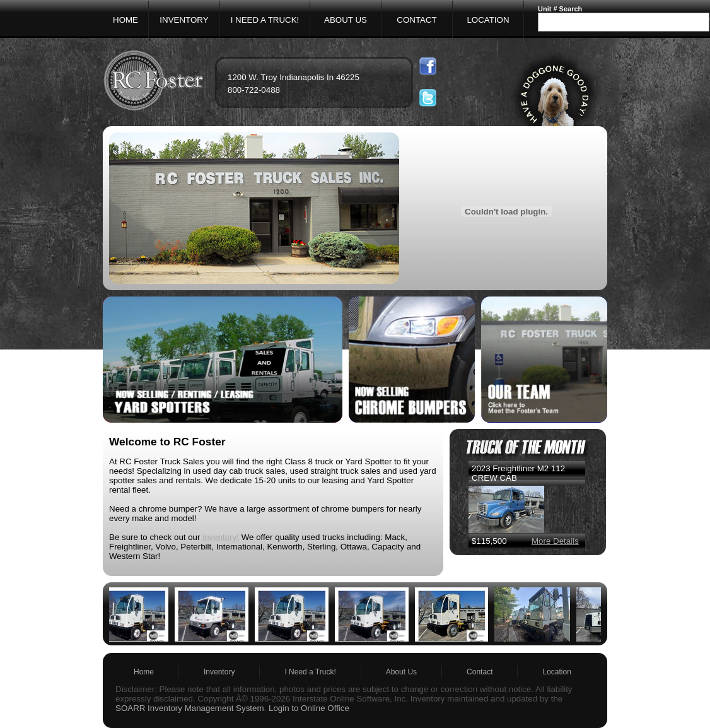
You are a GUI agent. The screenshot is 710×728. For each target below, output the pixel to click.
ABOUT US (346, 20)
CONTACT (416, 20)
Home (144, 672)
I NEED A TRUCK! (265, 20)
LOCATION (488, 20)
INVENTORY (184, 20)
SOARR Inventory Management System (190, 708)
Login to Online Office (309, 708)
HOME (125, 20)
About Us (401, 672)
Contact (480, 672)
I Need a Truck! (310, 672)
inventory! (221, 537)
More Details (555, 541)
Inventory (219, 672)
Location (556, 672)
